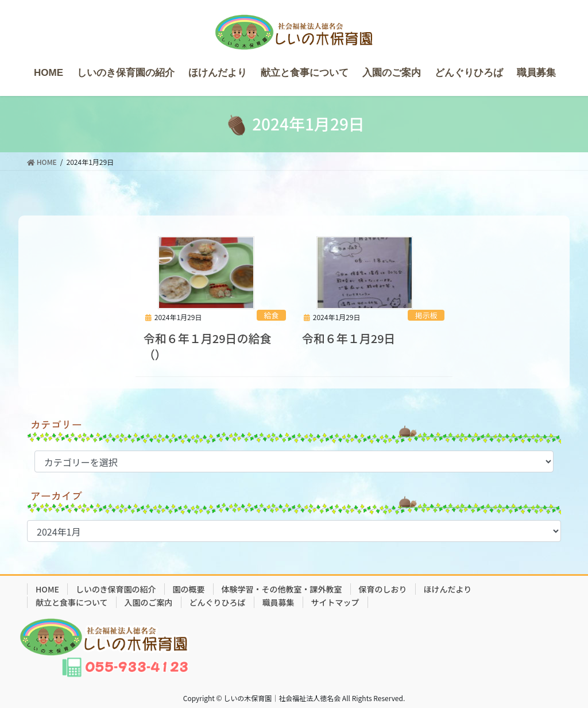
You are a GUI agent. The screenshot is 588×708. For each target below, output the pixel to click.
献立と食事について (72, 602)
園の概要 (189, 589)
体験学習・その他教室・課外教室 (282, 589)
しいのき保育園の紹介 (116, 589)
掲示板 (426, 315)
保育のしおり (383, 589)
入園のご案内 (149, 602)
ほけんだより (448, 589)
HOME (47, 589)
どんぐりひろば (218, 602)
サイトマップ (335, 602)
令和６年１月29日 (349, 338)
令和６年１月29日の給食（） (208, 346)
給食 (272, 315)
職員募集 (278, 602)
